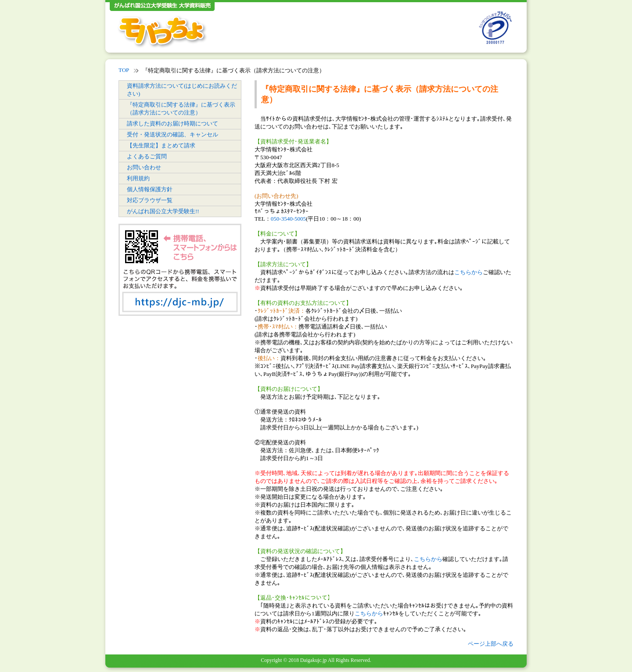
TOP (124, 70)
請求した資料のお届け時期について (172, 123)
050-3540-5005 (288, 219)
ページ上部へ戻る (491, 644)
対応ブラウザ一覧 (150, 200)
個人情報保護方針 (150, 189)
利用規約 (138, 178)
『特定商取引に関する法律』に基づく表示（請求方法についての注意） (181, 109)
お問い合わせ (144, 167)
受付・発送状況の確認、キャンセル (172, 134)
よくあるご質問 (147, 156)
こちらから (469, 272)
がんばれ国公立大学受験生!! (163, 211)
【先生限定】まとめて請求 (161, 145)
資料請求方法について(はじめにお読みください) (182, 90)
